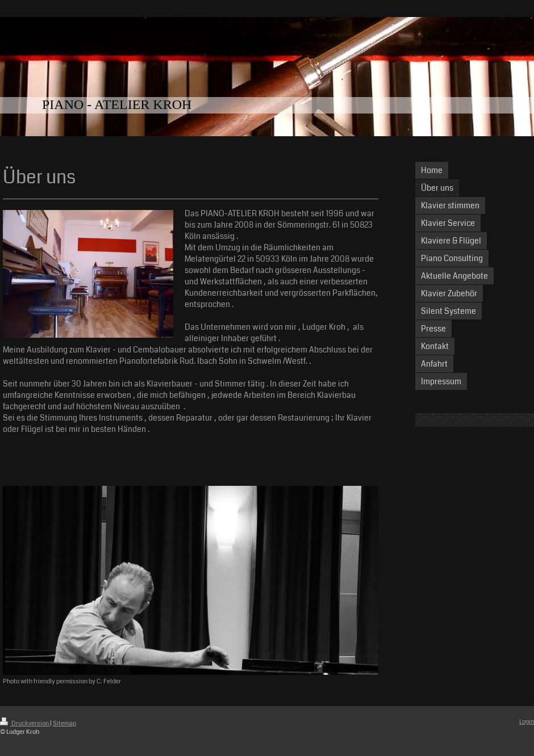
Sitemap (64, 723)
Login (527, 722)
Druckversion (25, 723)
